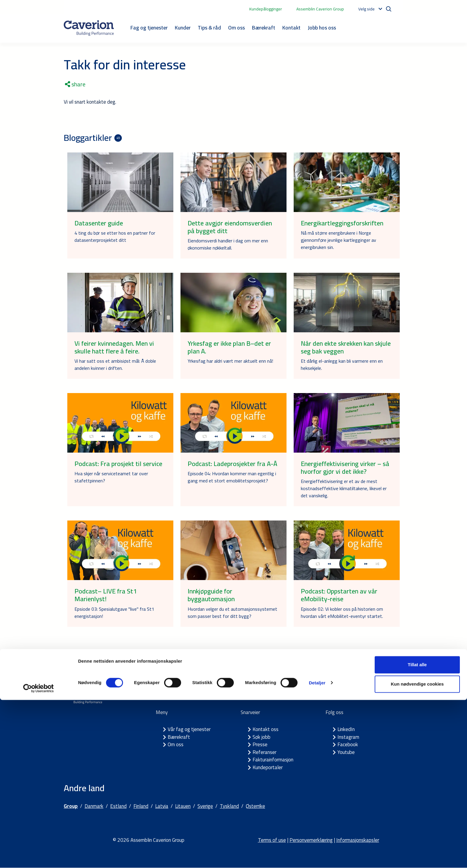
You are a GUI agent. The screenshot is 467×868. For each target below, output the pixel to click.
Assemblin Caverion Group (320, 9)
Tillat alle (417, 833)
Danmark (94, 806)
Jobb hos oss (322, 28)
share (75, 84)
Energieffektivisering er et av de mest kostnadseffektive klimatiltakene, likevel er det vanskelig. (344, 488)
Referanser (264, 752)
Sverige (205, 806)
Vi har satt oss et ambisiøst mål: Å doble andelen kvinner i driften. (115, 364)
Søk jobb (261, 737)
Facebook (348, 745)
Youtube (346, 752)
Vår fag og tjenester (189, 730)
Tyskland (229, 806)
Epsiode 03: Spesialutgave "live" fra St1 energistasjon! (114, 613)
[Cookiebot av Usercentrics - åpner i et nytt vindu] (39, 856)
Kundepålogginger (266, 9)
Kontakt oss (266, 730)
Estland (118, 806)
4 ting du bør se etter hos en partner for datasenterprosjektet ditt (115, 236)
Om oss (236, 28)
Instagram (348, 737)
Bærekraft (264, 28)
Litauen (183, 806)
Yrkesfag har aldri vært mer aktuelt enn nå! (230, 361)
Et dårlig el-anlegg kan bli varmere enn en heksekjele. (342, 364)
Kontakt (291, 28)
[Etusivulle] (89, 28)
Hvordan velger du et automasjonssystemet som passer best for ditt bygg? (232, 613)
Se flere (233, 660)
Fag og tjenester (149, 28)
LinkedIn (346, 730)
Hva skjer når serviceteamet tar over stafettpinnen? (111, 477)
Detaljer (317, 851)
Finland (141, 806)
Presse (260, 745)
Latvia (162, 806)
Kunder (183, 28)
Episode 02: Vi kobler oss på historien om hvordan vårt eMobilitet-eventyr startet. (342, 613)
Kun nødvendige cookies (417, 852)
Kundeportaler (268, 767)
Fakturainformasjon (273, 760)
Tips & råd (209, 28)
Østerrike (255, 806)
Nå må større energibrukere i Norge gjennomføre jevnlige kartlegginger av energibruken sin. (338, 240)
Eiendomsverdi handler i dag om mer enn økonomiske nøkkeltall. (228, 244)
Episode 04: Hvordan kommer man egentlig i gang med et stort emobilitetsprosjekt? (232, 477)
